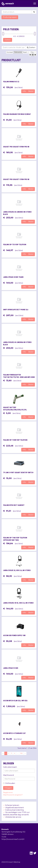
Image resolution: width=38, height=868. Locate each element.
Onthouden (9, 783)
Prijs (33, 52)
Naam (26, 52)
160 (21, 753)
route (4, 837)
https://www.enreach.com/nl (13, 839)
